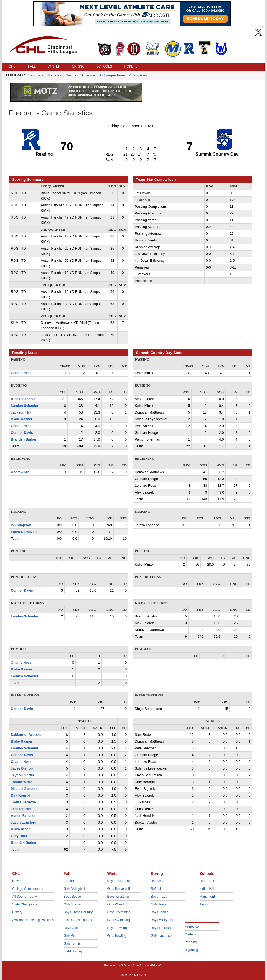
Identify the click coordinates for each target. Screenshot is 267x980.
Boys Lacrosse (162, 928)
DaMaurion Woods (26, 735)
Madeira (191, 934)
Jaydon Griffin (22, 775)
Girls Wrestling (118, 904)
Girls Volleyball (75, 889)
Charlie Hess (21, 373)
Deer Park (207, 881)
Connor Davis (22, 433)
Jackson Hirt (21, 412)
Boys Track (159, 897)
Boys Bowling (117, 928)
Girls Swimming (119, 920)
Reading (191, 942)
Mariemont (207, 897)
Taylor (204, 904)
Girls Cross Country (78, 920)
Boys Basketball (119, 881)
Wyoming (192, 950)
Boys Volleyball (162, 920)
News (16, 881)
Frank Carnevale (24, 532)
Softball (156, 889)
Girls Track (159, 904)
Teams (71, 75)
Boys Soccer (73, 897)
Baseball (157, 881)
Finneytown (193, 927)
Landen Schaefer (24, 406)
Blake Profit (20, 829)
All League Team (112, 75)
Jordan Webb (22, 782)
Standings (35, 75)
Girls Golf (71, 936)
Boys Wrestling (118, 897)
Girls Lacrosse (161, 936)
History (17, 912)
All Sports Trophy (24, 897)
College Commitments (28, 889)
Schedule (88, 75)
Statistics (55, 75)
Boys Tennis (160, 912)
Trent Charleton (23, 802)
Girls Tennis (72, 944)
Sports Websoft (151, 965)
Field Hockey (73, 951)
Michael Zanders (24, 789)
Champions (138, 75)
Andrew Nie (20, 472)
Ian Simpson (21, 525)
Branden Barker (24, 439)
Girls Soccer (73, 904)
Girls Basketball (119, 889)
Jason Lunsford (24, 823)
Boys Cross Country (78, 912)
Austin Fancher (23, 399)
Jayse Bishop (22, 768)
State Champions (25, 904)
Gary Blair (19, 836)
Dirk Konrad (21, 796)
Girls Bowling (117, 936)
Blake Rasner (22, 419)
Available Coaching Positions (33, 920)
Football (70, 881)
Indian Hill (207, 889)
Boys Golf (71, 928)
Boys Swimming (119, 912)
